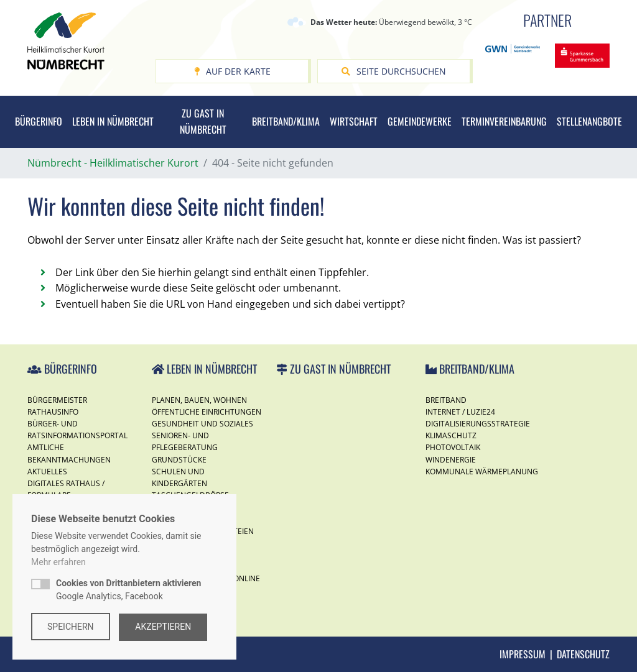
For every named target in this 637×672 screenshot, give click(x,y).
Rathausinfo (53, 412)
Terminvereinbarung (504, 121)
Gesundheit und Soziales (202, 424)
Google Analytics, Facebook (128, 590)
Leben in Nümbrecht (113, 121)
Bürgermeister (57, 400)
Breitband (446, 400)
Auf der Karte (232, 71)
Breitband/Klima (286, 121)
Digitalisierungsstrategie (478, 424)
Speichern (71, 627)
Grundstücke (179, 460)
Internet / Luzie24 (460, 412)
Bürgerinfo (39, 121)
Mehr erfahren (58, 563)
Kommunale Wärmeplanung (482, 472)
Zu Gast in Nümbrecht (203, 121)
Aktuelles (47, 472)
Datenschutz (583, 654)
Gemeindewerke (420, 121)
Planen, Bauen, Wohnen (199, 400)
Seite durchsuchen (394, 71)
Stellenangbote (589, 121)
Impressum (523, 654)
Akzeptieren (164, 627)
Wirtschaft (354, 121)
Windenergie (451, 460)
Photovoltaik (453, 447)
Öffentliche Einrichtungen (207, 412)
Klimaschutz (451, 435)
